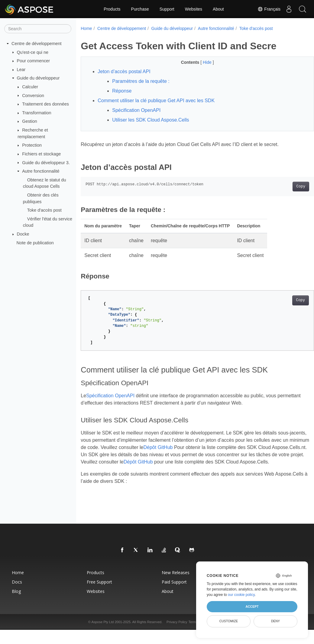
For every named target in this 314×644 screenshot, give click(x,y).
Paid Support (174, 589)
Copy (285, 187)
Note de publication (35, 242)
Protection (32, 145)
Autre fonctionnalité (41, 171)
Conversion (33, 95)
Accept (252, 607)
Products (112, 9)
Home (86, 28)
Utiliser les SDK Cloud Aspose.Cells (151, 120)
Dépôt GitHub (197, 447)
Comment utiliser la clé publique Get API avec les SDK (156, 101)
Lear (21, 70)
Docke (23, 234)
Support (167, 9)
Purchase (140, 9)
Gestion (30, 121)
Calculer (30, 87)
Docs (17, 589)
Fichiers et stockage (41, 154)
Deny (275, 621)
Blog (16, 598)
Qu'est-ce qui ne (33, 52)
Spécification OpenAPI (136, 110)
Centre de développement (37, 44)
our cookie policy (241, 595)
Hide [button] (200, 62)
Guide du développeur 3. (46, 162)
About (218, 9)
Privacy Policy (177, 629)
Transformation (37, 113)
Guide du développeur (38, 78)
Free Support (99, 589)
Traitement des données (45, 104)
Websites (194, 9)
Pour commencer (34, 61)
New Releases (176, 580)
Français (266, 9)
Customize (229, 621)
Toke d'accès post (44, 210)
